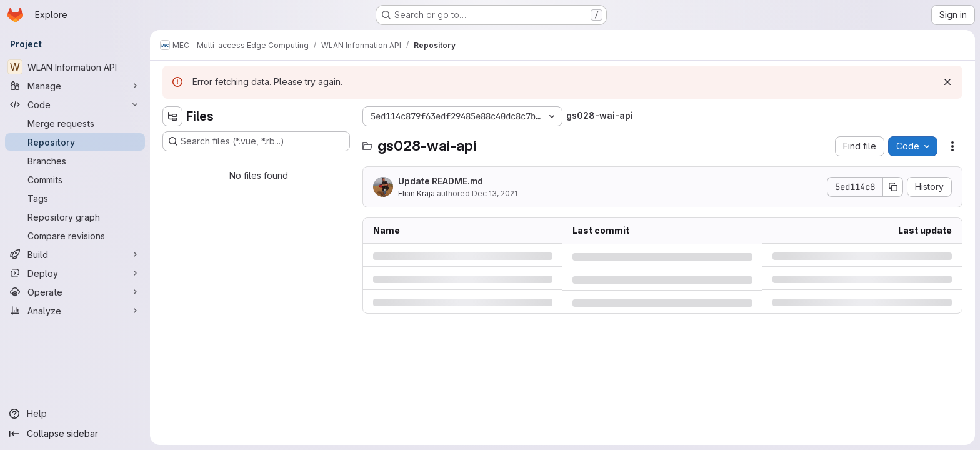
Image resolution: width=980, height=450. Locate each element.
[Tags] (75, 198)
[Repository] (75, 142)
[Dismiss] (947, 82)
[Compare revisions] (75, 236)
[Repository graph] (75, 217)
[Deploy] (75, 273)
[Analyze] (75, 311)
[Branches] (75, 161)
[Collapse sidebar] (75, 434)
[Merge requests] (75, 123)
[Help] (75, 414)
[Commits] (75, 179)
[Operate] (75, 292)
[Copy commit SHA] (893, 187)
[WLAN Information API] (75, 67)
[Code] (75, 104)
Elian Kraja (417, 193)
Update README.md (441, 181)
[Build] (75, 254)
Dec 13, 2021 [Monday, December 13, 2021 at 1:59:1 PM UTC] (495, 193)
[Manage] (75, 86)
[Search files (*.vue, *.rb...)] (256, 141)
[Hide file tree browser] (172, 116)
